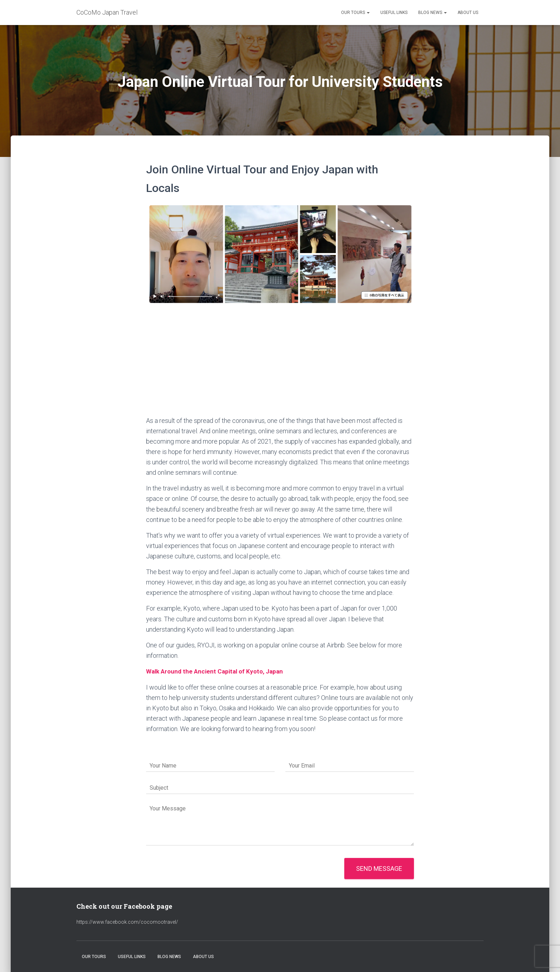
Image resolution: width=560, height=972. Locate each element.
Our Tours (355, 13)
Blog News (432, 13)
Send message (379, 869)
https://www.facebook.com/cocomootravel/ (127, 922)
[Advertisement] (280, 362)
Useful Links (394, 13)
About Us (468, 13)
